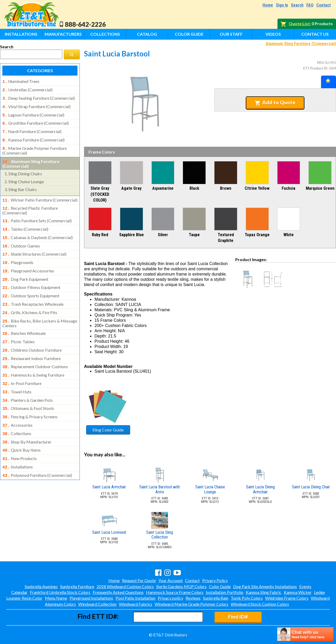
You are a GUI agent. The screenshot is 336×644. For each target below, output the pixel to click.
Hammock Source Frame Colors (175, 592)
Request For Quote (139, 580)
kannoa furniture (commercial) (33, 136)
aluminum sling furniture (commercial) (31, 159)
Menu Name (56, 598)
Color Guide (189, 34)
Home (268, 5)
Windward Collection (97, 604)
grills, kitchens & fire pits (30, 300)
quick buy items (22, 430)
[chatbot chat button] (305, 634)
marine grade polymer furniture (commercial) (35, 146)
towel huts (17, 375)
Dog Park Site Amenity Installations (265, 586)
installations (18, 445)
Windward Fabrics (136, 604)
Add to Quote (275, 102)
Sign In (282, 5)
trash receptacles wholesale (33, 293)
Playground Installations (91, 598)
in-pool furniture (22, 367)
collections (17, 414)
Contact (324, 5)
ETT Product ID (315, 68)
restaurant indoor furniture (31, 344)
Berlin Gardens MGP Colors (181, 586)
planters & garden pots (28, 383)
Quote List (299, 23)
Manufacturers (63, 34)
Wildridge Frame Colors (287, 598)
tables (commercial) (25, 222)
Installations (21, 34)
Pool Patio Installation (135, 598)
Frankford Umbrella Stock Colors (60, 592)
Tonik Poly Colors (247, 598)
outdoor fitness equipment (31, 277)
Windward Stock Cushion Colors (260, 604)
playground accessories (28, 261)
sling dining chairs (23, 168)
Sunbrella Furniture (77, 586)
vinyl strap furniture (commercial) (36, 105)
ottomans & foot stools (28, 390)
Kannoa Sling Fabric (264, 592)
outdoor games (21, 238)
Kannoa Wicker (298, 592)
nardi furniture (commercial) (32, 128)
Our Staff (231, 34)
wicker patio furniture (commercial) (40, 195)
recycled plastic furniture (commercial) (30, 204)
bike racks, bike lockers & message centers (40, 310)
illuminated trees (21, 81)
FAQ (310, 5)
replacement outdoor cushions (35, 351)
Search (297, 5)
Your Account (170, 580)
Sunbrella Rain (216, 598)
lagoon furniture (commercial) (33, 113)
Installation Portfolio (225, 592)
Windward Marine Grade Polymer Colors (191, 604)
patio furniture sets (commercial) (37, 214)
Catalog (147, 34)
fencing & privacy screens (30, 398)
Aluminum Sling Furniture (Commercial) (301, 44)
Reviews (193, 598)
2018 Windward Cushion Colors (125, 586)
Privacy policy (170, 598)
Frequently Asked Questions (118, 592)
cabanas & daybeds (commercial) (38, 230)
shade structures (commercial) (34, 246)
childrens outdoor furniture (32, 336)
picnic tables (19, 328)
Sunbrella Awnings (41, 586)
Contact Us (315, 34)
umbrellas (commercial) (27, 89)
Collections (105, 34)
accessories (17, 406)
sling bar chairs (21, 184)
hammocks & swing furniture (33, 359)
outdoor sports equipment (31, 285)
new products (20, 437)
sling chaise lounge (24, 176)
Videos (273, 34)
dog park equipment (25, 269)
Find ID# (238, 617)
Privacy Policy (215, 580)
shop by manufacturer (27, 422)
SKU (320, 62)
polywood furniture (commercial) (37, 453)
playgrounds (18, 254)
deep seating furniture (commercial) (39, 97)
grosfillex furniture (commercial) (36, 120)
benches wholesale (24, 320)
